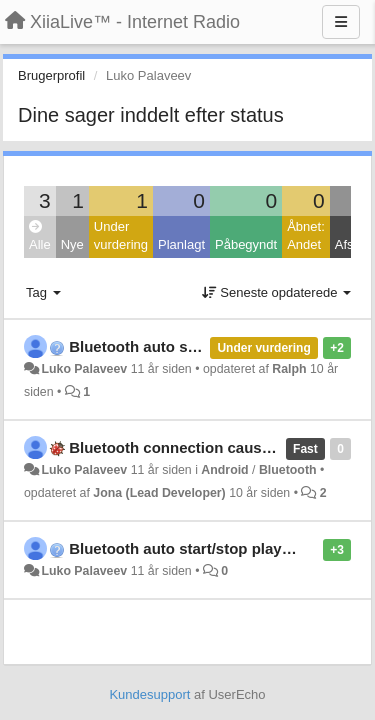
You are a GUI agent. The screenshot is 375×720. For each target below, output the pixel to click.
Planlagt (181, 244)
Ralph (289, 369)
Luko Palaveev (84, 369)
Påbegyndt (246, 244)
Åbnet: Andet (306, 236)
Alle (40, 236)
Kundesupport (149, 694)
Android (224, 470)
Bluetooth (288, 470)
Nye (72, 244)
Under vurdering (121, 236)
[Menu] (341, 22)
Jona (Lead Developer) (159, 493)
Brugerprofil (51, 75)
